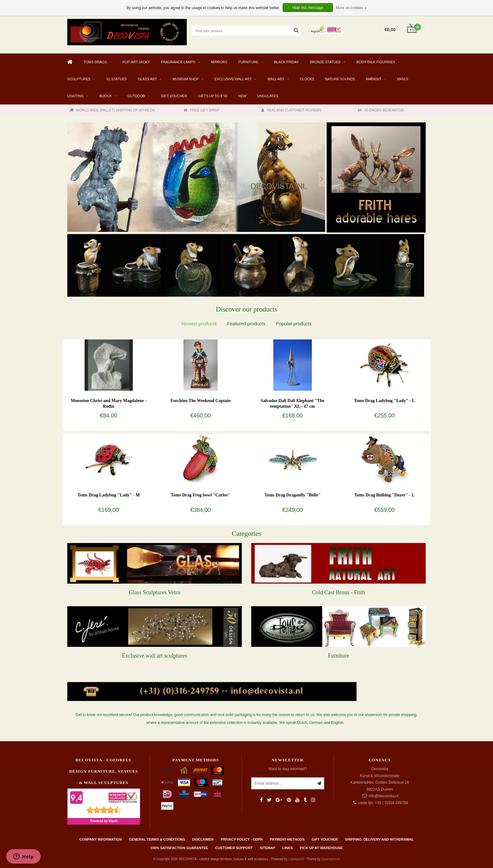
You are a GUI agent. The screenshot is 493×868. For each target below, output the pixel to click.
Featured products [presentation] (246, 324)
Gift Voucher (174, 96)
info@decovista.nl (383, 796)
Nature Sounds (340, 79)
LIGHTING (75, 96)
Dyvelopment (330, 859)
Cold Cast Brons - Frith (338, 592)
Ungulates (268, 96)
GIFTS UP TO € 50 (213, 96)
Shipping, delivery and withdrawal (379, 839)
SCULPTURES (79, 79)
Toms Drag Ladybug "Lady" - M (108, 495)
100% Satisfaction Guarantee (179, 848)
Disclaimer (203, 839)
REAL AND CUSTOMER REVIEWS (291, 110)
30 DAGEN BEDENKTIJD (381, 110)
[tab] (199, 324)
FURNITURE (248, 62)
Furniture (338, 656)
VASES (403, 79)
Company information (100, 839)
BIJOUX (106, 96)
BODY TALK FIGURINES (376, 62)
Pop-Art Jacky (136, 62)
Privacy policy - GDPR (242, 839)
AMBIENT (374, 79)
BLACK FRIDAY (287, 62)
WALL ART (276, 79)
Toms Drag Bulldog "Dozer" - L (385, 495)
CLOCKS (307, 79)
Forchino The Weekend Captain (200, 401)
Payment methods (287, 839)
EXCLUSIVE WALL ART (233, 79)
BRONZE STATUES (325, 62)
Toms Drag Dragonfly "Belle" (293, 495)
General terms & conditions (157, 839)
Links (288, 848)
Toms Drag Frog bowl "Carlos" (200, 495)
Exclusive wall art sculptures (155, 656)
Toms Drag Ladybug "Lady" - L (385, 401)
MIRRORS (219, 62)
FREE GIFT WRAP (202, 110)
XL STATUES (116, 79)
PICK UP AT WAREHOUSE (321, 848)
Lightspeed (296, 859)
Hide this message (308, 8)
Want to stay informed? (288, 769)
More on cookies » (351, 8)
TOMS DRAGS (95, 62)
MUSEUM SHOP (186, 79)
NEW (242, 96)
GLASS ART (147, 79)
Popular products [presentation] (294, 324)
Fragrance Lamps (178, 62)
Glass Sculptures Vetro (155, 592)
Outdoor (136, 96)
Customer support (234, 848)
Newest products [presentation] (199, 324)
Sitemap (267, 848)
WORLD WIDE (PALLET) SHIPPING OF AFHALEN (112, 110)
